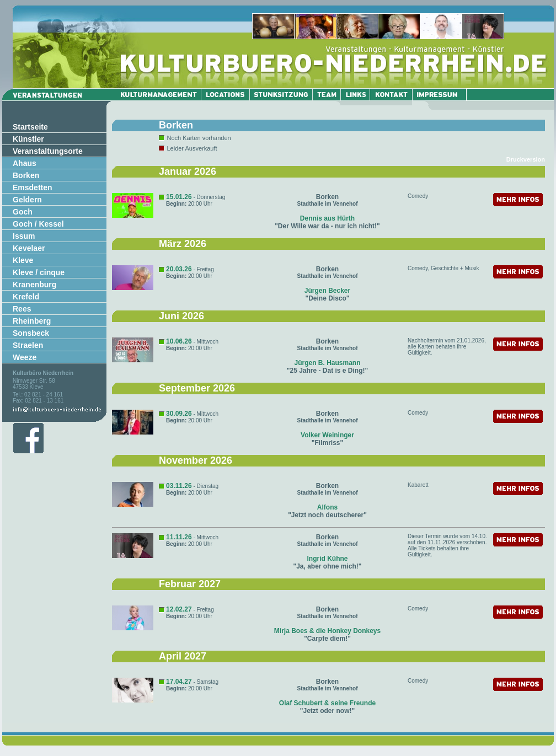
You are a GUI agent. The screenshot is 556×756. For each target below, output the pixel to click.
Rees (22, 309)
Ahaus (25, 163)
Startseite (30, 127)
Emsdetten (33, 187)
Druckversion (526, 159)
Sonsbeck (31, 333)
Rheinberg (32, 321)
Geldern (27, 200)
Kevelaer (29, 248)
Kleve (23, 260)
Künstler (28, 139)
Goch (23, 212)
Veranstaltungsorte (48, 151)
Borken (26, 175)
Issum (24, 236)
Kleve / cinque (39, 272)
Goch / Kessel (38, 224)
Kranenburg (34, 285)
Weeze (25, 357)
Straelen (28, 345)
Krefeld (26, 297)
